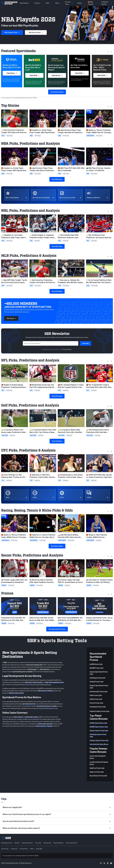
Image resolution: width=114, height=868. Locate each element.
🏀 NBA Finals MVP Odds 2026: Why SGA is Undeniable (71, 169)
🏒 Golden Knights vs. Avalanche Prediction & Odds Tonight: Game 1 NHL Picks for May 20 (42, 236)
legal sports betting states (33, 682)
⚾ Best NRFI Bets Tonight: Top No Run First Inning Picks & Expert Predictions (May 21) (14, 281)
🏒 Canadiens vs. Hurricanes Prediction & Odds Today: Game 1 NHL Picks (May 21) (13, 236)
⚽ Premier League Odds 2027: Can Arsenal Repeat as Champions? (14, 581)
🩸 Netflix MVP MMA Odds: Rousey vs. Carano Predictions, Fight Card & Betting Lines (99, 476)
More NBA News (57, 179)
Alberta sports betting (45, 691)
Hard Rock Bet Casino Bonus (99, 744)
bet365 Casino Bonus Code (98, 723)
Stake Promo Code (96, 695)
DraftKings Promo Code (97, 678)
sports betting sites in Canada (22, 672)
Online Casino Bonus (72, 843)
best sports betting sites (34, 665)
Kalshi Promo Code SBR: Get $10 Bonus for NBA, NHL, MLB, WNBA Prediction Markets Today (42, 619)
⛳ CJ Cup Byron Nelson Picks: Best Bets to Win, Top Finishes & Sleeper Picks (43, 431)
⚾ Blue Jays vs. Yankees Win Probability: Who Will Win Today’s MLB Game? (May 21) (70, 281)
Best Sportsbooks (59, 843)
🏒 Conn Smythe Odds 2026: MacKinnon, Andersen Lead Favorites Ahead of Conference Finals (69, 236)
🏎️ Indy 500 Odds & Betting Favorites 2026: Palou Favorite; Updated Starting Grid (69, 536)
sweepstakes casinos (32, 717)
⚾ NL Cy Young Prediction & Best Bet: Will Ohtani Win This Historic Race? (99, 281)
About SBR (39, 849)
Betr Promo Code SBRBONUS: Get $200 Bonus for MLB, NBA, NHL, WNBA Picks (70, 619)
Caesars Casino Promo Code (99, 731)
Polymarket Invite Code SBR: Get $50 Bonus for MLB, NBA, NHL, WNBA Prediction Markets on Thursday (13, 619)
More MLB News (57, 291)
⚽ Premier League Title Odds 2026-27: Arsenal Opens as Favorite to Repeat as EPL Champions (71, 581)
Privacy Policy (67, 349)
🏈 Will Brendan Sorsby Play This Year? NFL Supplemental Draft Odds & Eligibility (43, 386)
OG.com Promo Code (96, 703)
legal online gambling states (54, 682)
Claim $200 (34, 75)
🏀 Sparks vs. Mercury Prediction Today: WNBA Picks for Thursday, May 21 (99, 131)
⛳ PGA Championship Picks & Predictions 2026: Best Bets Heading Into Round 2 (97, 431)
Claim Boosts (57, 75)
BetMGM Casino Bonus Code (99, 727)
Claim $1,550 (102, 75)
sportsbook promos (29, 704)
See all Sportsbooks (57, 92)
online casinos (18, 717)
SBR (5, 662)
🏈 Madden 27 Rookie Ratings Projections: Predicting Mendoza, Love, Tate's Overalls (13, 386)
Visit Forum (11, 318)
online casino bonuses (45, 724)
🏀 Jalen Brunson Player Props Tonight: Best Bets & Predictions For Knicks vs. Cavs (70, 131)
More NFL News (57, 396)
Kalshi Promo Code (96, 699)
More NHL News (57, 246)
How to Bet (38, 843)
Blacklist (17, 843)
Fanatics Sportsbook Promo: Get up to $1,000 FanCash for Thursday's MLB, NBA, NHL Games (99, 619)
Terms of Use (5, 849)
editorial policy (45, 669)
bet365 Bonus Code (96, 664)
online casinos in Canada (44, 726)
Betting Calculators (27, 843)
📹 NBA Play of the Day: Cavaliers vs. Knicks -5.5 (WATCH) (98, 169)
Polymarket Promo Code (98, 707)
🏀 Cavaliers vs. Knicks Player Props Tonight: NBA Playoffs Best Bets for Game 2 (42, 131)
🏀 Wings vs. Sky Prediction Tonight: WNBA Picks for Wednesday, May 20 (97, 536)
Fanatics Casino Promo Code (99, 740)
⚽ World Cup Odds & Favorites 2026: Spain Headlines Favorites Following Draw (41, 581)
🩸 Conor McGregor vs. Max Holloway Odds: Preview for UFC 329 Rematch (13, 476)
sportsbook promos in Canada (47, 706)
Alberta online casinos (17, 693)
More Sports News (57, 546)
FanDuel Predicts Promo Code (99, 711)
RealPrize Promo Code (97, 768)
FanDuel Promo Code (97, 682)
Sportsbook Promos (7, 843)
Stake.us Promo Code (97, 772)
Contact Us (14, 849)
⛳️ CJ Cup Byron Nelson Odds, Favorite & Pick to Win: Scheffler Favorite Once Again (70, 431)
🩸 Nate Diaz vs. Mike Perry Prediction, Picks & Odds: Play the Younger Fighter (42, 476)
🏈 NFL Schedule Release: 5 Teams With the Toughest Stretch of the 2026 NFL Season (71, 386)
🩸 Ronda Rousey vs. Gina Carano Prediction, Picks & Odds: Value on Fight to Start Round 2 (71, 476)
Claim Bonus (12, 73)
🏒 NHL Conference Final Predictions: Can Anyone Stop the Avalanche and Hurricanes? (99, 236)
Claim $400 (80, 73)
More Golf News (57, 441)
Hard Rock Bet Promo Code (99, 691)
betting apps (32, 669)
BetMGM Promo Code (96, 668)
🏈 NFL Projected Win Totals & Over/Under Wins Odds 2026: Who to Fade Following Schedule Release (99, 386)
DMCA (32, 849)
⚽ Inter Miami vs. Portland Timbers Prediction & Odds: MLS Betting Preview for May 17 (99, 581)
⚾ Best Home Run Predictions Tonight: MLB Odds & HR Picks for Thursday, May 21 (14, 131)
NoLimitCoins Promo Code (98, 776)
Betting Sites (47, 843)
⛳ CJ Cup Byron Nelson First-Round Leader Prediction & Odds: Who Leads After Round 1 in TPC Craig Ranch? (14, 431)
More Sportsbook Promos (57, 629)
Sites (36, 32)
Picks (12, 32)
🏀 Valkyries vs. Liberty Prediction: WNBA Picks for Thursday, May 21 (43, 536)
